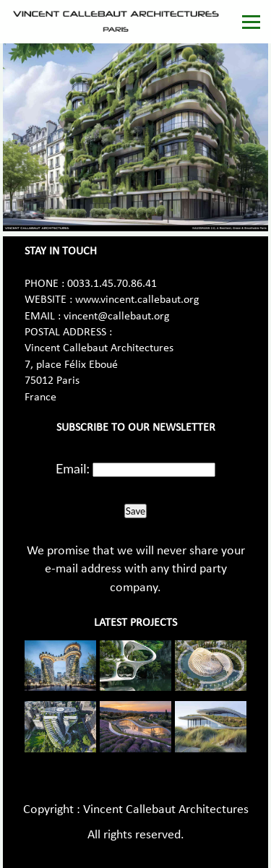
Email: (73, 468)
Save (135, 511)
